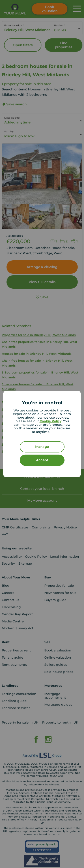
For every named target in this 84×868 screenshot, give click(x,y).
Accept (42, 460)
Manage (42, 447)
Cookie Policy (51, 421)
